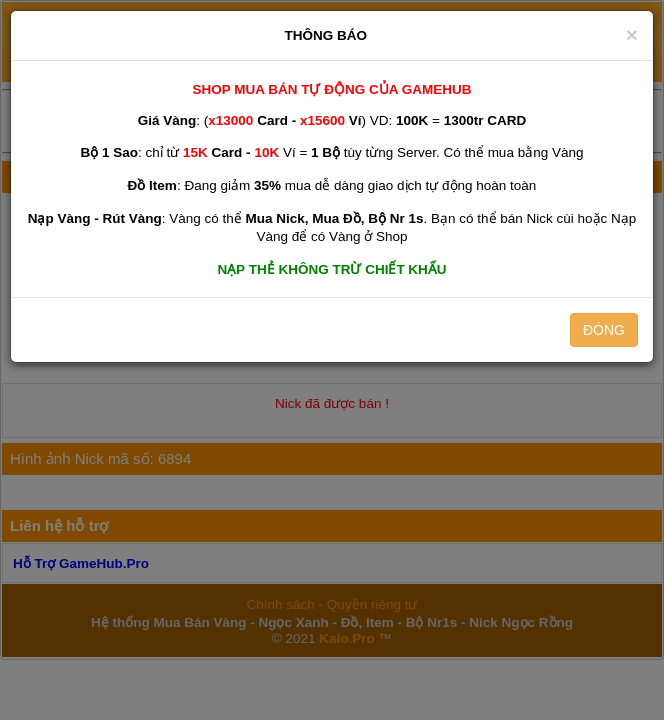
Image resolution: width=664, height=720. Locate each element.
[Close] (632, 34)
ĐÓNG (604, 330)
